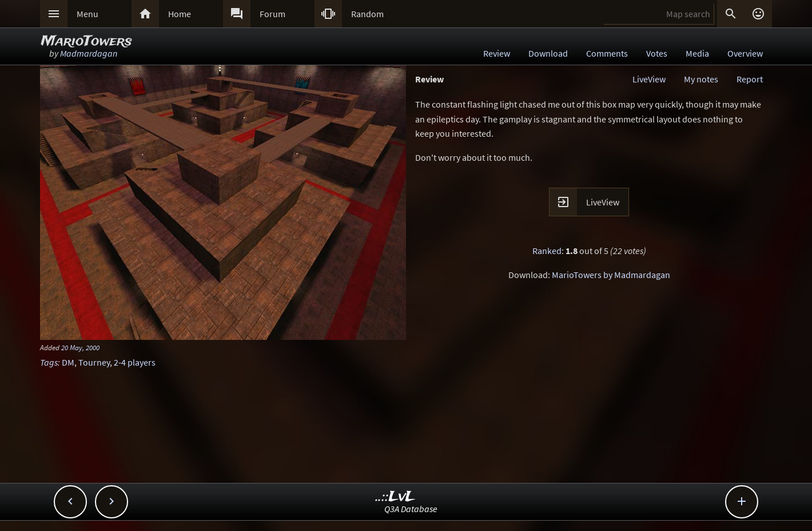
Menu (87, 14)
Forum (272, 14)
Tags (49, 362)
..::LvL (395, 497)
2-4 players (135, 362)
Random (367, 14)
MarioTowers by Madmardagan (611, 275)
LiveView (649, 79)
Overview (745, 53)
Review (497, 53)
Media (697, 53)
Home (180, 14)
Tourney (94, 362)
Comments (607, 53)
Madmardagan (89, 53)
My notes (701, 79)
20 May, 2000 (80, 347)
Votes (657, 53)
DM (68, 362)
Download (548, 53)
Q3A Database (411, 509)
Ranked (547, 251)
